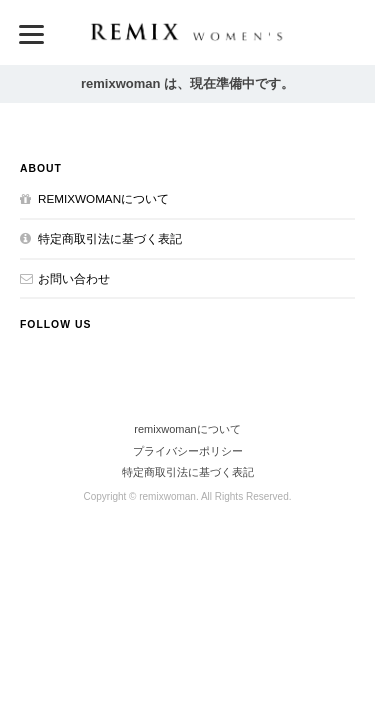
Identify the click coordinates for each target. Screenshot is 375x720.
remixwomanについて (103, 198)
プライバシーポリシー (188, 451)
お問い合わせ (74, 278)
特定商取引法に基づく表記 (110, 238)
